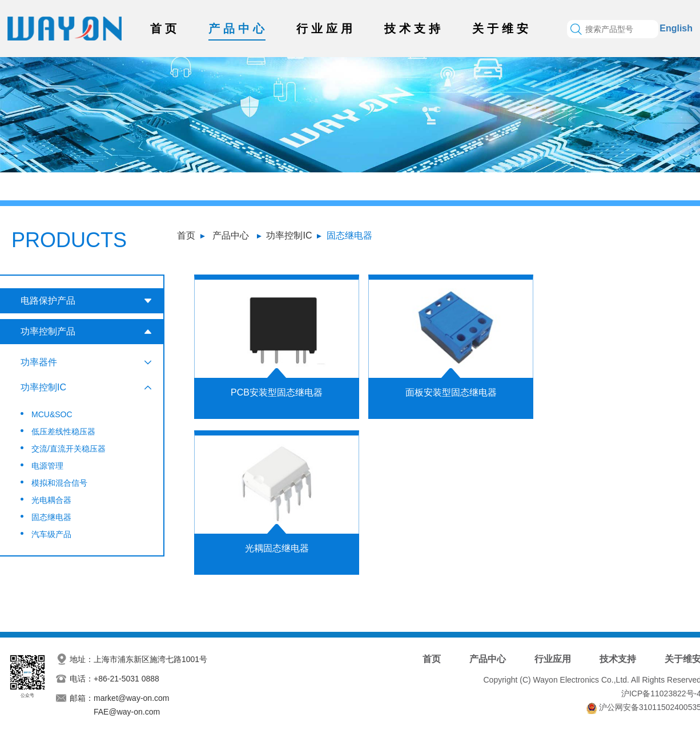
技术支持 (414, 29)
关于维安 (502, 29)
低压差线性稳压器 (63, 431)
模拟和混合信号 (59, 483)
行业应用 (326, 29)
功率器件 (39, 362)
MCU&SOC (52, 414)
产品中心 (238, 29)
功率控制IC (289, 235)
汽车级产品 (51, 534)
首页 (165, 29)
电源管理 (47, 466)
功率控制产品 (48, 331)
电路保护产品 (48, 301)
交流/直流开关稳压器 (69, 449)
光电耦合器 (51, 500)
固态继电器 (349, 235)
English (676, 28)
